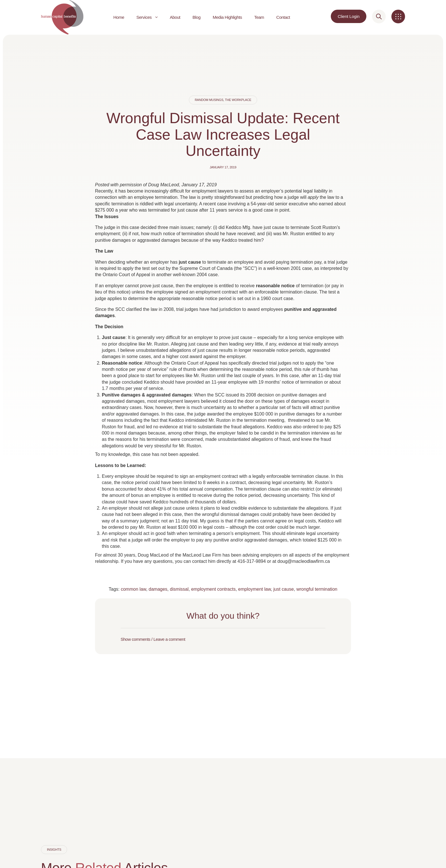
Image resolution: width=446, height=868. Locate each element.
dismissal (179, 589)
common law (134, 589)
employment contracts (213, 589)
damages (158, 589)
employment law (254, 589)
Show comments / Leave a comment (153, 639)
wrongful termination (317, 589)
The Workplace (238, 100)
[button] (223, 639)
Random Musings (209, 100)
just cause (284, 589)
